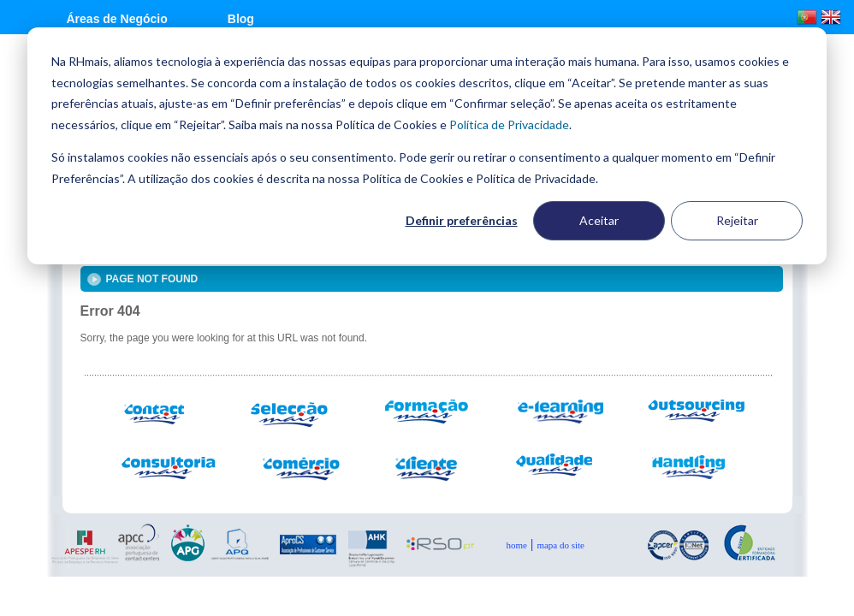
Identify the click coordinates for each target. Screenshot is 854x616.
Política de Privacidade (509, 124)
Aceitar (599, 220)
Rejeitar (737, 220)
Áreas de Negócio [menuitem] (117, 19)
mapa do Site (560, 545)
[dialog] (427, 146)
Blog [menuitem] (241, 19)
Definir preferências (462, 220)
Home (517, 545)
